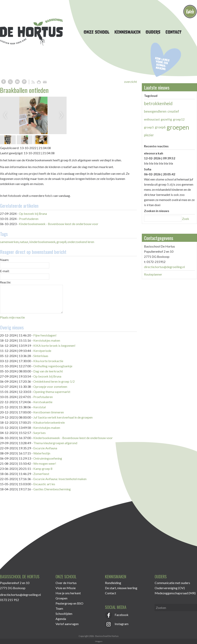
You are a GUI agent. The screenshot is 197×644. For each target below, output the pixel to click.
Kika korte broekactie (48, 361)
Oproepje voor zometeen (50, 386)
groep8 (61, 242)
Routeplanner (153, 274)
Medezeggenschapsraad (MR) (175, 593)
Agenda (61, 619)
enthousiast (152, 119)
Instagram (117, 624)
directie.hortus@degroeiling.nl (164, 267)
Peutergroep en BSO (69, 603)
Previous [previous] (5, 115)
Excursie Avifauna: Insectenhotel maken (60, 479)
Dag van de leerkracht (48, 371)
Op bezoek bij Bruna (33, 214)
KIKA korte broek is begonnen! (54, 345)
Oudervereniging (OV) (170, 588)
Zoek (186, 219)
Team (59, 608)
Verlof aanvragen (67, 624)
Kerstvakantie (43, 402)
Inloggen (99, 641)
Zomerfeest (41, 474)
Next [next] (61, 115)
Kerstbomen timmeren (49, 412)
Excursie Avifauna (45, 448)
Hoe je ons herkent (68, 593)
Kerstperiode (42, 351)
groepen (178, 127)
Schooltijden (64, 614)
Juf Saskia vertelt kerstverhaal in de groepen (63, 417)
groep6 (160, 127)
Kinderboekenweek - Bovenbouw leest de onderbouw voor (59, 224)
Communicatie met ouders (172, 583)
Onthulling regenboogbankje (53, 366)
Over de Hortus (66, 583)
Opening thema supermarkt (52, 392)
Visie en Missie (66, 588)
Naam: (5, 260)
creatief (173, 111)
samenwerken (9, 242)
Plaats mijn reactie (12, 317)
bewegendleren (155, 111)
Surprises (39, 433)
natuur (24, 242)
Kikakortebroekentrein (49, 422)
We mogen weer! (45, 463)
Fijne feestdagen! (45, 335)
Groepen (61, 598)
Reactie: (6, 282)
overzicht (131, 82)
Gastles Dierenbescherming (52, 489)
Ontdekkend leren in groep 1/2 (54, 381)
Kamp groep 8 (43, 469)
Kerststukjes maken (47, 340)
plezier (149, 135)
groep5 (149, 127)
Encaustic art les (44, 484)
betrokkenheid (158, 103)
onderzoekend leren (81, 242)
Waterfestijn (42, 453)
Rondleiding (113, 583)
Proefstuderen (29, 219)
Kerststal (39, 407)
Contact (111, 593)
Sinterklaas (41, 356)
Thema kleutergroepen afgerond (55, 443)
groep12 (179, 119)
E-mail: (5, 271)
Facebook (117, 615)
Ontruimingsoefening (48, 458)
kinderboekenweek (42, 242)
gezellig (166, 119)
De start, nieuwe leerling (121, 588)
